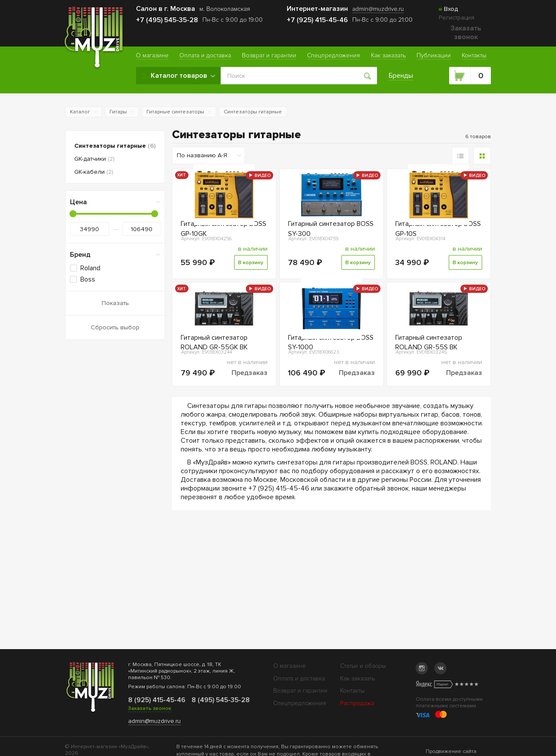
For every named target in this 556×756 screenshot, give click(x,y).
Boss (88, 279)
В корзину (249, 285)
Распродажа (357, 703)
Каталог (80, 112)
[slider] (73, 214)
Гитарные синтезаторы (175, 112)
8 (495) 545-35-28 (220, 700)
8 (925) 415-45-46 (156, 700)
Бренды (402, 76)
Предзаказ (250, 419)
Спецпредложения (300, 703)
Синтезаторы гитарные (253, 112)
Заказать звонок (466, 33)
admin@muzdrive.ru (154, 721)
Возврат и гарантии (300, 691)
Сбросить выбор (115, 327)
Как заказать (357, 678)
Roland (90, 268)
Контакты (352, 691)
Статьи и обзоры (363, 666)
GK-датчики (94, 159)
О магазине (290, 666)
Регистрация (457, 18)
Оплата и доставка (299, 678)
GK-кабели (94, 172)
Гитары (118, 112)
